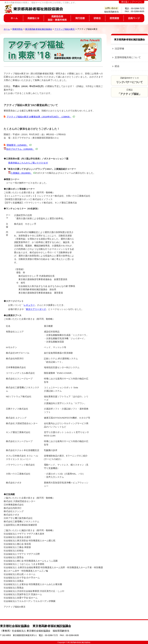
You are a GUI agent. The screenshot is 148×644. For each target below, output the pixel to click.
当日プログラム (22, 149)
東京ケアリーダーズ (36, 309)
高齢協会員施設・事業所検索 (57, 18)
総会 (117, 66)
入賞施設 (23, 173)
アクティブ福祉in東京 (65, 29)
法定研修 (119, 49)
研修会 (97, 18)
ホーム (13, 18)
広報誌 (129, 92)
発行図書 (80, 18)
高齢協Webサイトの (129, 80)
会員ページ (134, 18)
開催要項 (19, 145)
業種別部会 (17, 29)
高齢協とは (33, 18)
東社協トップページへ (132, 2)
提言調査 (114, 18)
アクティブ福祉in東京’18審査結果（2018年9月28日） (41, 117)
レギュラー (29, 305)
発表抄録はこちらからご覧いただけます (28, 163)
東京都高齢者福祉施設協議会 (39, 29)
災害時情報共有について (128, 57)
